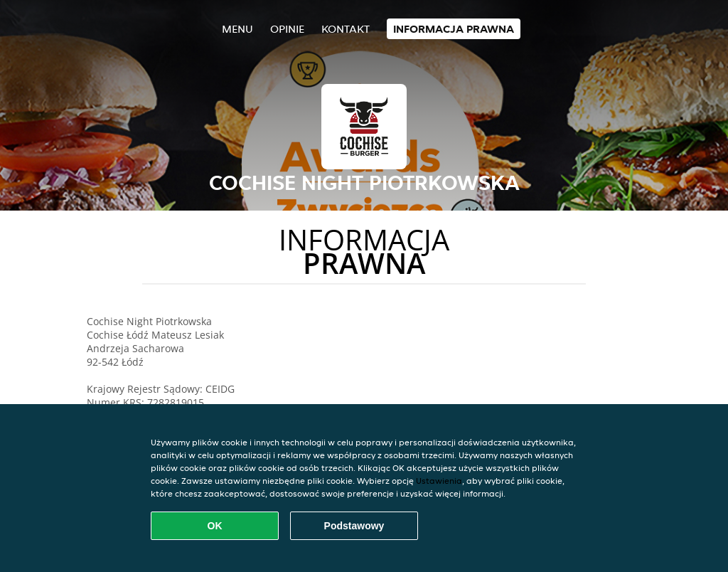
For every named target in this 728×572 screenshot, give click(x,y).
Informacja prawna (454, 29)
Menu (237, 29)
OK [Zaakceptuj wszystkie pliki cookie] (215, 526)
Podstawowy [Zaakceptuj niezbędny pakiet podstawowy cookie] (354, 526)
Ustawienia (439, 481)
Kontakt (346, 29)
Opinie (287, 29)
